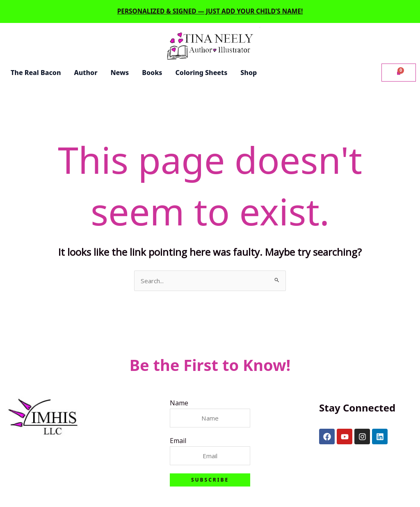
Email (177, 440)
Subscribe (210, 480)
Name (178, 402)
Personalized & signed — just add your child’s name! (210, 10)
